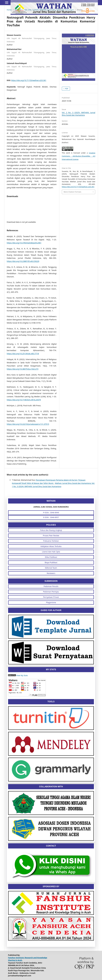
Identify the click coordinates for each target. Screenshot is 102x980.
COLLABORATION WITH (51, 787)
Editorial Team (51, 568)
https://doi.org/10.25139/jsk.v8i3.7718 (23, 354)
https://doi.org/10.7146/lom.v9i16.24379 (24, 400)
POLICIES (51, 525)
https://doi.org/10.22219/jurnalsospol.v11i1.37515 (28, 424)
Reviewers (51, 573)
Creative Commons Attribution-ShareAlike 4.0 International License (79, 156)
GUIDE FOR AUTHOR (51, 610)
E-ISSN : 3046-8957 (51, 517)
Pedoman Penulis (51, 586)
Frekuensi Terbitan (51, 541)
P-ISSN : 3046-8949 (51, 513)
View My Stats (22, 675)
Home (9, 10)
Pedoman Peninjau (51, 592)
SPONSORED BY (51, 886)
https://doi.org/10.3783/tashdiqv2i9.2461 (24, 243)
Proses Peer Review (51, 536)
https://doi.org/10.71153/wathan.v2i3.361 (29, 80)
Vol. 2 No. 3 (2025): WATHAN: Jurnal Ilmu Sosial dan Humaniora (49, 10)
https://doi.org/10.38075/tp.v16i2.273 (23, 369)
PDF (66, 89)
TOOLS (51, 702)
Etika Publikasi (51, 557)
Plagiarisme (51, 602)
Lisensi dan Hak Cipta (51, 552)
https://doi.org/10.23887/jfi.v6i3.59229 (23, 261)
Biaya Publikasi (51, 562)
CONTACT (51, 846)
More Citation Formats (72, 192)
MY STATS (51, 670)
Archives (18, 10)
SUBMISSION (51, 581)
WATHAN (51, 501)
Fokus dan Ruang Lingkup (51, 530)
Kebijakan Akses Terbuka (51, 546)
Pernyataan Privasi (51, 597)
